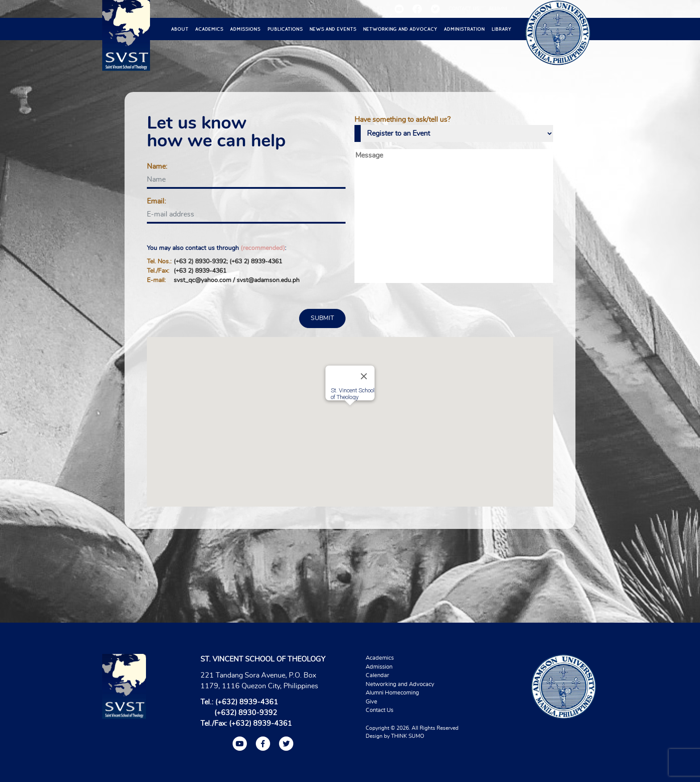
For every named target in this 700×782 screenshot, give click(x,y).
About (180, 29)
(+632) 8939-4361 (247, 702)
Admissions (245, 29)
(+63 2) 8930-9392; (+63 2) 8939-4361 (228, 262)
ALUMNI (498, 9)
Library (501, 29)
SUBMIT (322, 318)
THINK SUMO (408, 736)
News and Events (333, 29)
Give (371, 702)
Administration (464, 29)
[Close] (364, 376)
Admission (379, 667)
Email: (156, 201)
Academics (209, 29)
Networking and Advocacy (400, 29)
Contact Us (379, 710)
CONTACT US (464, 9)
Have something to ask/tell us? (402, 120)
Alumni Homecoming (392, 693)
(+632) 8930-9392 (246, 713)
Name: (157, 166)
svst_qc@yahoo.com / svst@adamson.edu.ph (237, 280)
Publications (285, 29)
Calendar (377, 676)
